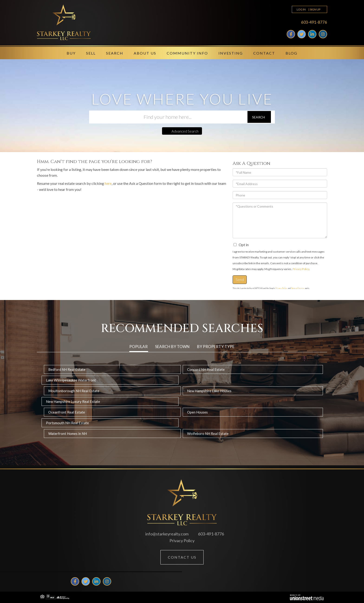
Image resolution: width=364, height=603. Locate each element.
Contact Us (182, 557)
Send (240, 279)
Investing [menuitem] (231, 53)
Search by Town (172, 347)
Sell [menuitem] (91, 53)
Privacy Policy (301, 269)
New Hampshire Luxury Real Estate (73, 401)
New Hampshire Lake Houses (209, 391)
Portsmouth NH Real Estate (67, 423)
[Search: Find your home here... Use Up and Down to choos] (168, 117)
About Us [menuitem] (145, 53)
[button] (259, 117)
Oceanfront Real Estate (67, 412)
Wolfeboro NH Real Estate (208, 434)
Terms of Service (298, 288)
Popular (138, 347)
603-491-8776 (314, 22)
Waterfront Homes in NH (68, 434)
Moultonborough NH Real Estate (74, 391)
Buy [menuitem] (71, 53)
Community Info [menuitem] (187, 53)
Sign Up (315, 9)
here (108, 183)
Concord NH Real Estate (206, 369)
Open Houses (197, 412)
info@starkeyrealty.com (167, 534)
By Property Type (216, 347)
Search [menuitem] (115, 53)
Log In (301, 9)
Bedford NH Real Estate (67, 369)
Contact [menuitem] (264, 53)
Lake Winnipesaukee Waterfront (71, 380)
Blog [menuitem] (291, 53)
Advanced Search (185, 131)
